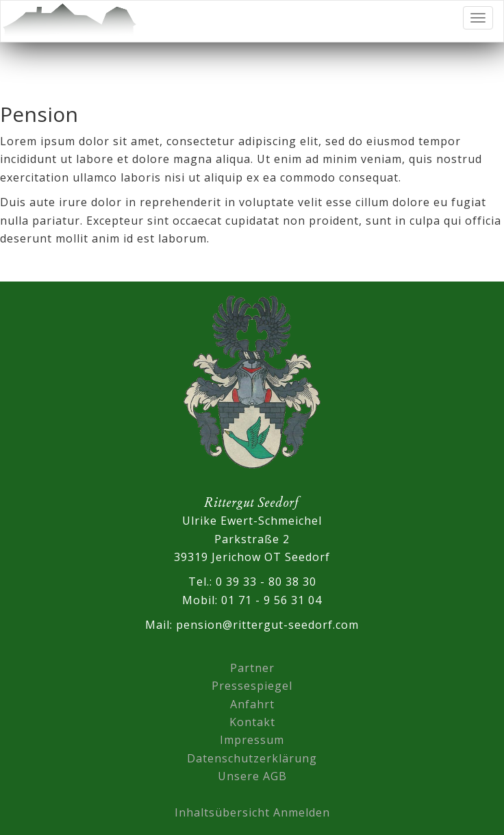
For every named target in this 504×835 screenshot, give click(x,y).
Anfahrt (252, 704)
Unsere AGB (252, 776)
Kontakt (252, 722)
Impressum (252, 740)
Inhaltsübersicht (222, 812)
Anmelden (302, 812)
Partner (252, 668)
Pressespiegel (252, 686)
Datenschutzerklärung (252, 758)
